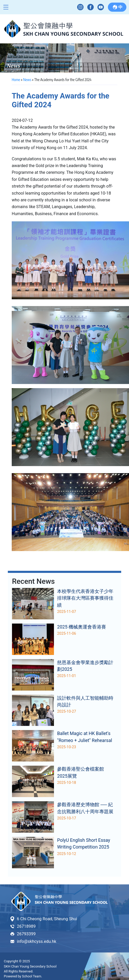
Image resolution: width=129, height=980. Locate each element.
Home (16, 80)
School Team (32, 976)
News (27, 80)
